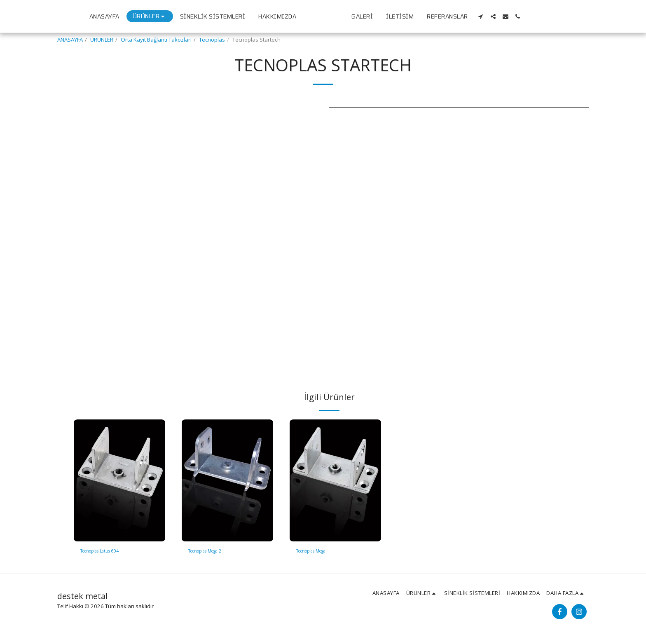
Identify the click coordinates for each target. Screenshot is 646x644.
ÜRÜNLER (102, 40)
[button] (551, 16)
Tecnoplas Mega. (318, 552)
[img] (119, 480)
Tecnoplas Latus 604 (106, 552)
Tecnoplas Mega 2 (211, 552)
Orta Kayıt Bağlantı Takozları (156, 40)
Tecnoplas (212, 40)
